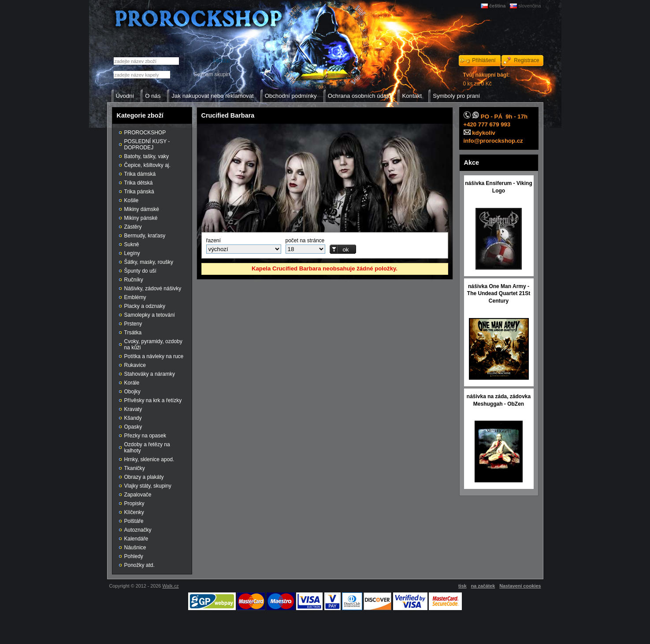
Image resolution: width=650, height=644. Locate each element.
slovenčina (529, 6)
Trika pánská (139, 192)
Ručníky (134, 280)
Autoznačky (138, 530)
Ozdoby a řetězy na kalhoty (147, 448)
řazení (214, 241)
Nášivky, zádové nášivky (153, 289)
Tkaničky (135, 468)
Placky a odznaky (145, 306)
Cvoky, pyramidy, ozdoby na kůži (153, 344)
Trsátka (133, 333)
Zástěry (133, 227)
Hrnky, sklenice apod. (149, 459)
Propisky (134, 503)
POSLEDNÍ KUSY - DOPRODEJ (147, 144)
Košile (132, 200)
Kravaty (133, 409)
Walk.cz (170, 586)
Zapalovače (138, 495)
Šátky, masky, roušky (149, 262)
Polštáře (134, 521)
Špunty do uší (140, 271)
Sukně (132, 244)
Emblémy (135, 297)
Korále (132, 383)
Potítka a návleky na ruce (154, 356)
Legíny (132, 253)
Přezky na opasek (145, 436)
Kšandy (133, 418)
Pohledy (134, 556)
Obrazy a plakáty (144, 477)
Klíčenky (134, 512)
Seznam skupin (212, 74)
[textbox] (142, 75)
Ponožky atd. (139, 565)
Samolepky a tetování (150, 315)
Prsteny (133, 324)
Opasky (133, 427)
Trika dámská (140, 174)
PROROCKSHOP (145, 133)
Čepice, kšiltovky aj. (147, 165)
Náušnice (135, 548)
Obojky (132, 392)
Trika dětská (139, 183)
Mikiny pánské (141, 218)
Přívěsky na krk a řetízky (153, 400)
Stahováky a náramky (150, 374)
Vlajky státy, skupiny (148, 486)
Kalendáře (136, 539)
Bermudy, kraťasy (145, 236)
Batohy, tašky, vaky (147, 156)
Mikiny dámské (142, 209)
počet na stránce (305, 241)
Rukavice (135, 365)
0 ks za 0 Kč (487, 79)
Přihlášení (484, 60)
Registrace (526, 60)
